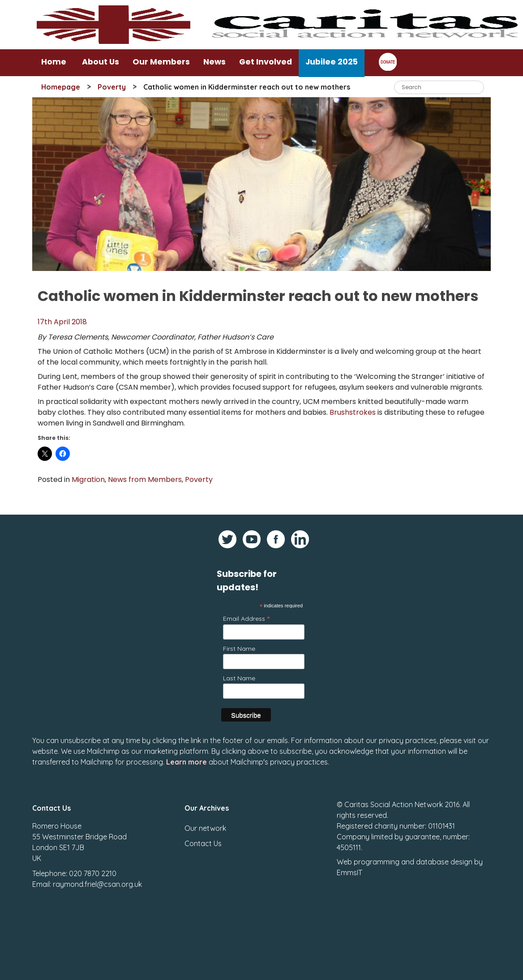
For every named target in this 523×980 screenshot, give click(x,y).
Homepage (61, 87)
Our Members (161, 62)
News (214, 62)
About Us (101, 62)
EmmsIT (349, 869)
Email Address (246, 618)
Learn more (186, 758)
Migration (88, 479)
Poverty (112, 87)
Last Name (239, 678)
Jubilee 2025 (332, 62)
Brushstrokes (353, 412)
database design (444, 858)
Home (54, 62)
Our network (205, 825)
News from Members (145, 479)
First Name (239, 649)
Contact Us (203, 840)
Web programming (368, 858)
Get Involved (266, 62)
